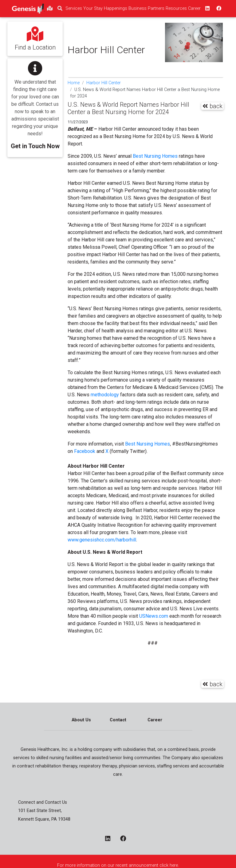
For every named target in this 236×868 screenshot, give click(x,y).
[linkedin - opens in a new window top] (207, 9)
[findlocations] (50, 9)
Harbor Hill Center (104, 83)
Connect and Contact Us (43, 802)
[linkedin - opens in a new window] (110, 839)
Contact (118, 720)
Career (155, 720)
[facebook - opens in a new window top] (218, 9)
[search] (60, 9)
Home (74, 83)
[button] (35, 103)
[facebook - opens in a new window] (126, 839)
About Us (81, 720)
